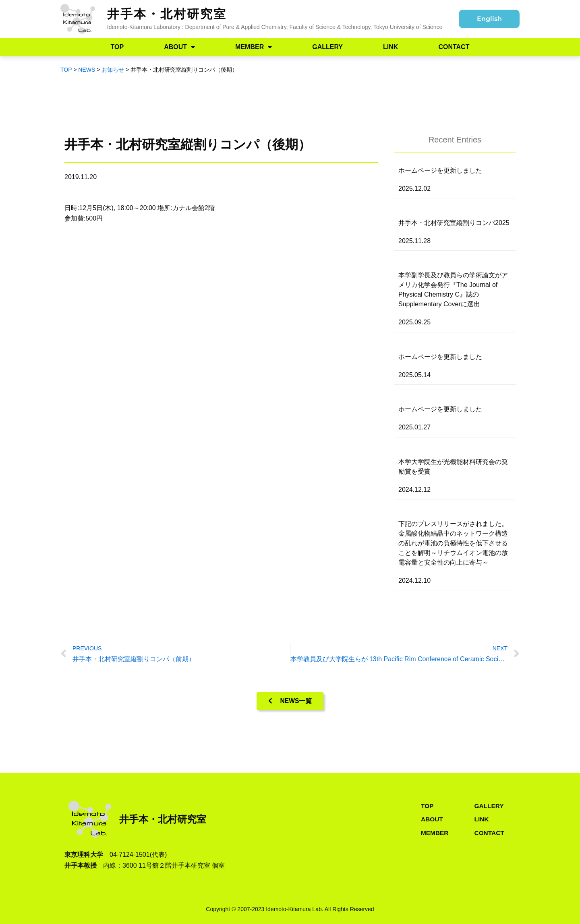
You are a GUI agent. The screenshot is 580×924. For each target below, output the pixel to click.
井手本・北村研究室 (167, 14)
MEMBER (254, 47)
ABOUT (179, 47)
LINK (390, 47)
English (489, 19)
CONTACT (454, 47)
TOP (117, 47)
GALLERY (327, 47)
